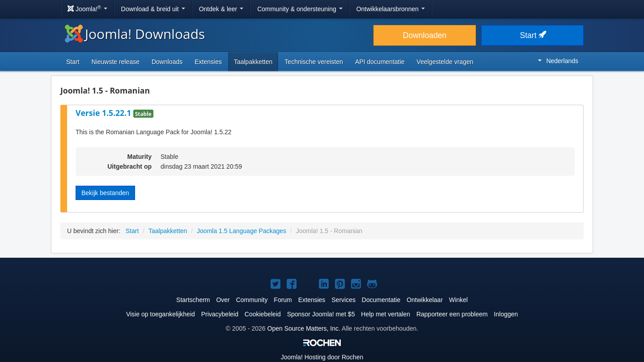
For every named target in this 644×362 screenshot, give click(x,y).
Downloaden (425, 35)
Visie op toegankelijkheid (161, 314)
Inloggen (506, 314)
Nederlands (558, 61)
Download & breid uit (153, 9)
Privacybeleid (220, 314)
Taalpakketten (253, 62)
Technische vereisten (314, 62)
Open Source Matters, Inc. (304, 328)
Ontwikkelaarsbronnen (391, 9)
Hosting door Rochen (322, 357)
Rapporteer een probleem (452, 314)
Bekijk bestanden (105, 193)
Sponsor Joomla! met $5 (321, 314)
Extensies (208, 62)
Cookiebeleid (263, 314)
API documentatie (380, 62)
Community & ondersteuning (300, 9)
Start (533, 35)
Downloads (167, 62)
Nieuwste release (116, 62)
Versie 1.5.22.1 (104, 113)
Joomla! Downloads (135, 34)
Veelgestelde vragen (445, 62)
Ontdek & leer (221, 9)
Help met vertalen (386, 314)
